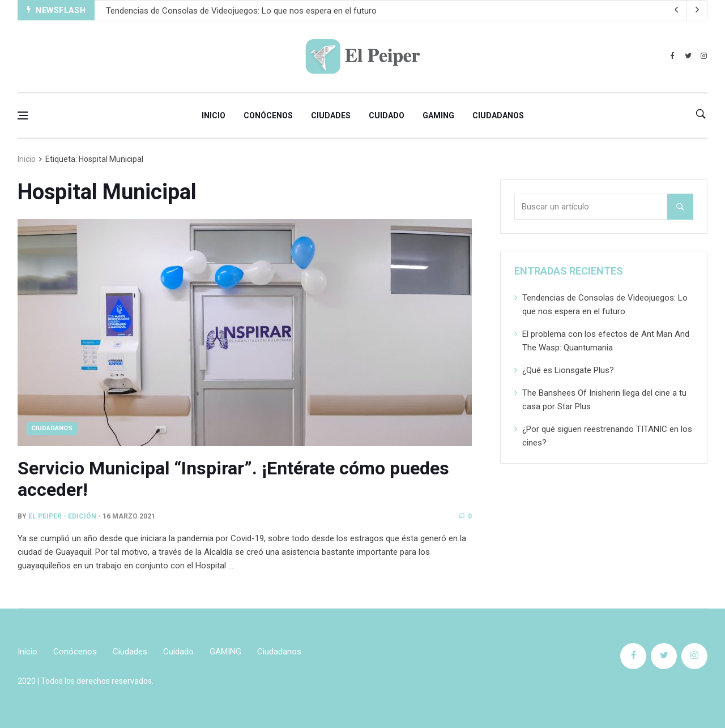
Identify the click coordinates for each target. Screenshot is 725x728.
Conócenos (268, 115)
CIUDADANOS (52, 428)
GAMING (438, 115)
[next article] (677, 10)
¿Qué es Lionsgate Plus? (568, 370)
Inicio (214, 115)
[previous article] (697, 10)
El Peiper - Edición (62, 516)
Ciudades (331, 115)
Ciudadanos (498, 115)
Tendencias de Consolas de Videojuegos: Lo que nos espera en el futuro (241, 11)
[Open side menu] (23, 115)
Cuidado (387, 115)
